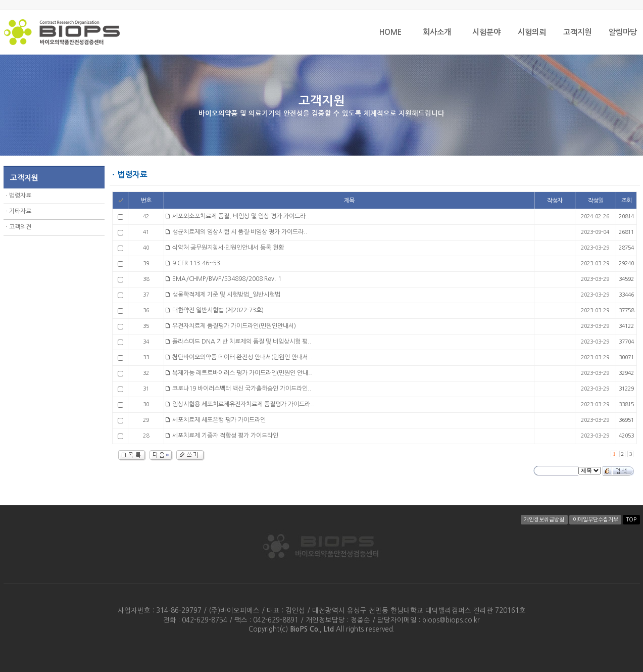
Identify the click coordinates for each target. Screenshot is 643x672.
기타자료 (20, 211)
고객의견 (20, 227)
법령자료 (20, 196)
